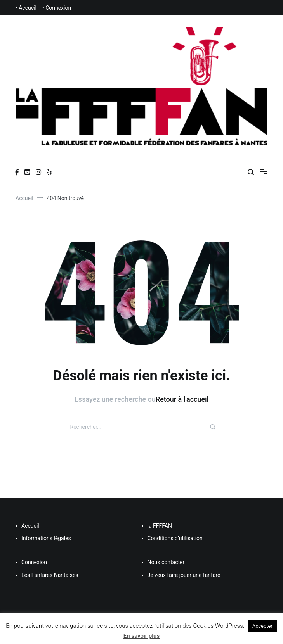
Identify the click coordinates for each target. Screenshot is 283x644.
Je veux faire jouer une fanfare (184, 575)
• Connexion (57, 8)
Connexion (34, 562)
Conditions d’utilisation (175, 538)
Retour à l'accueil (182, 399)
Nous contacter (166, 562)
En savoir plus (141, 636)
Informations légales (46, 538)
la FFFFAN (160, 526)
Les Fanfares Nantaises (50, 575)
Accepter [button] (262, 626)
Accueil (30, 526)
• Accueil (26, 8)
